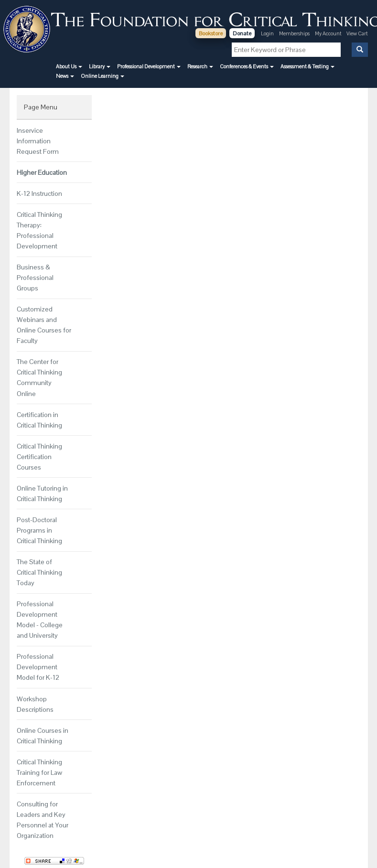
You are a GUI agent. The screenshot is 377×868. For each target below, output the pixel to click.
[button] (69, 66)
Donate (242, 33)
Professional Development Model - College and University (40, 620)
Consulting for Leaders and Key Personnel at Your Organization (43, 820)
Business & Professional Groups (35, 278)
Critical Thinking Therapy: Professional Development (39, 230)
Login (267, 33)
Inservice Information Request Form (38, 141)
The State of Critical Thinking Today (39, 572)
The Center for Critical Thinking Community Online (39, 377)
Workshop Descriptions (35, 704)
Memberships (294, 33)
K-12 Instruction (39, 193)
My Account (329, 33)
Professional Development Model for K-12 (38, 667)
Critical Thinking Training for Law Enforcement (39, 772)
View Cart (357, 33)
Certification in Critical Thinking (39, 420)
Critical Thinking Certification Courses (39, 457)
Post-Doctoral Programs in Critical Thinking (39, 530)
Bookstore (211, 33)
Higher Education (42, 172)
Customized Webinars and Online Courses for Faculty (44, 325)
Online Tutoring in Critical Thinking (42, 493)
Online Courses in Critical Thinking (43, 736)
